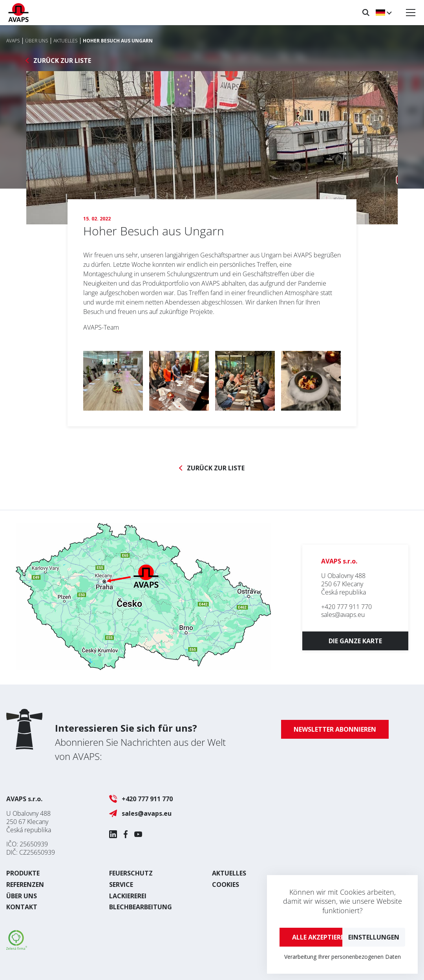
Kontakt (22, 907)
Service (121, 885)
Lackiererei (128, 896)
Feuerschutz (131, 873)
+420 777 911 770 (346, 607)
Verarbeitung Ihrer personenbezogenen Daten (343, 957)
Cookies (226, 885)
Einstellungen (374, 937)
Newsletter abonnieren (335, 729)
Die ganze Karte (355, 641)
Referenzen (25, 885)
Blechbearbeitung (141, 907)
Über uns (22, 896)
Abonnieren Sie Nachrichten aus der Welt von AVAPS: (140, 742)
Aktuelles (229, 873)
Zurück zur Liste (62, 61)
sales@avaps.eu (343, 615)
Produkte (23, 873)
